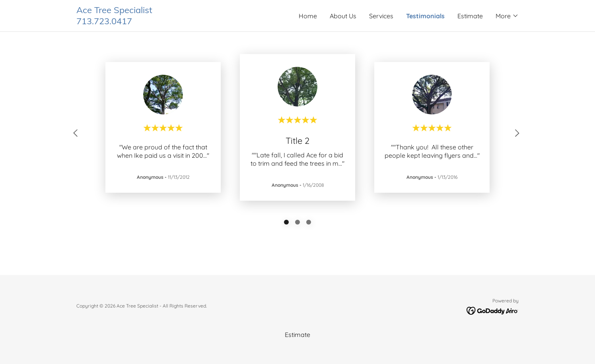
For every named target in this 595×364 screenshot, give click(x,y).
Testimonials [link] (425, 16)
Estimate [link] (470, 16)
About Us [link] (343, 16)
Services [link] (381, 16)
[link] (187, 22)
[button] (507, 16)
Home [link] (308, 16)
